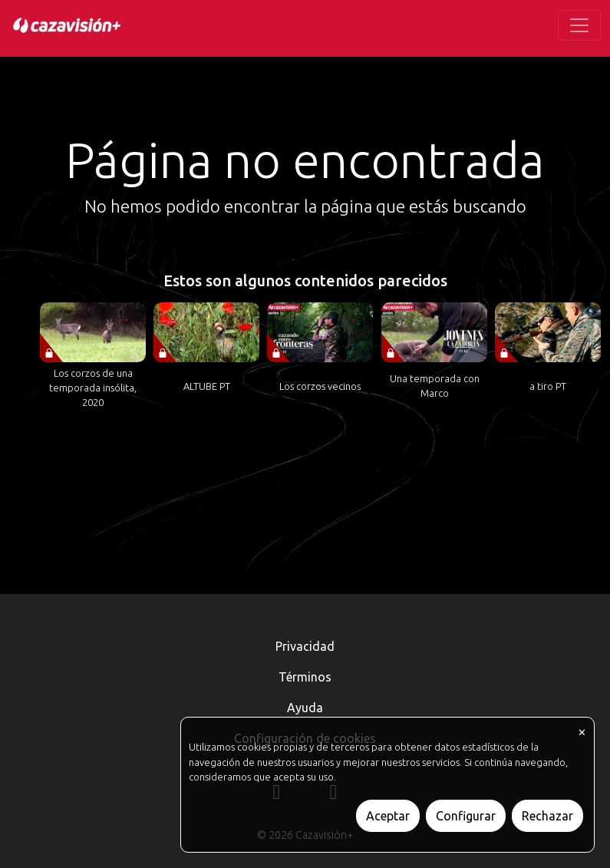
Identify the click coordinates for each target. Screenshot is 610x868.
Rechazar (547, 816)
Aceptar (388, 816)
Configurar (466, 816)
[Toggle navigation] (579, 25)
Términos (305, 677)
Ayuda (305, 708)
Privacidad (305, 646)
